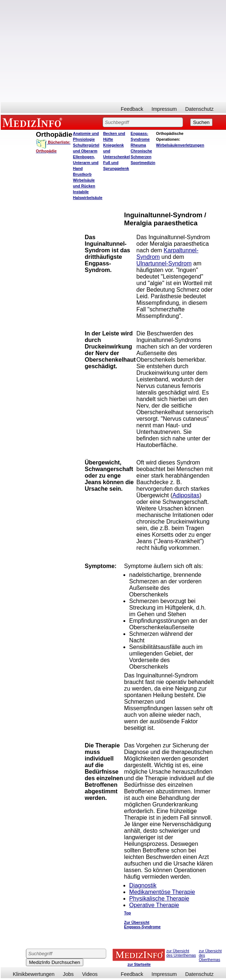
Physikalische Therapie (159, 899)
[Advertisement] (113, 51)
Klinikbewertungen (34, 974)
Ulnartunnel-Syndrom (164, 263)
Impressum (164, 109)
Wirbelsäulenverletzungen (180, 145)
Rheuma (138, 145)
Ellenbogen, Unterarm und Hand (86, 163)
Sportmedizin (143, 163)
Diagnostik (143, 885)
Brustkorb (82, 174)
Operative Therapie (154, 905)
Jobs (68, 974)
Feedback (132, 109)
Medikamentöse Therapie (162, 892)
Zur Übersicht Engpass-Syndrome (142, 925)
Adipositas (186, 495)
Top (128, 913)
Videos (90, 974)
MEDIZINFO (34, 122)
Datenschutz (199, 109)
